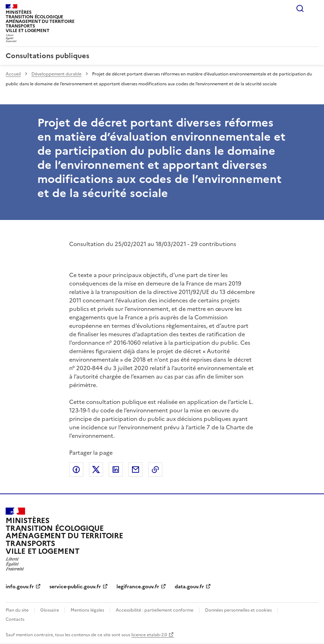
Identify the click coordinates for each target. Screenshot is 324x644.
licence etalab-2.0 (149, 635)
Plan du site (17, 610)
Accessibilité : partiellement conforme (155, 610)
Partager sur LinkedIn (116, 470)
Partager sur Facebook (76, 470)
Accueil (13, 74)
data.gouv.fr (189, 587)
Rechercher (300, 8)
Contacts (15, 619)
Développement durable (56, 74)
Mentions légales (87, 610)
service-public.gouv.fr (75, 587)
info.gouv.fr (20, 587)
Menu (314, 8)
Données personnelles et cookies (238, 610)
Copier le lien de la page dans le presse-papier (155, 470)
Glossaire (50, 610)
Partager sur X (96, 470)
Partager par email (136, 470)
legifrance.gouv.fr (138, 587)
